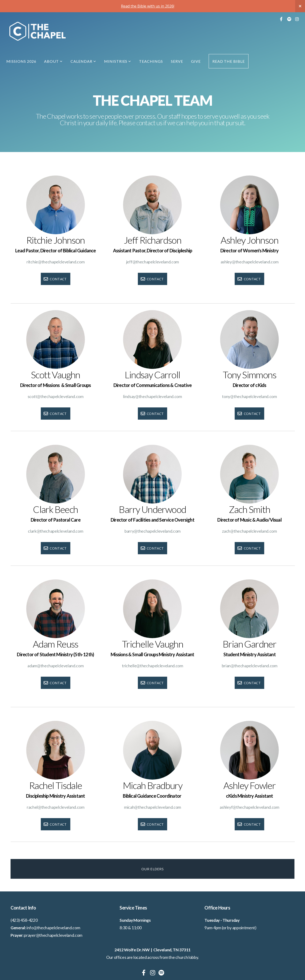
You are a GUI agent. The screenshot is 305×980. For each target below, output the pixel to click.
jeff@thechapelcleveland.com (152, 262)
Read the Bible (229, 61)
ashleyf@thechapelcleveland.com (249, 807)
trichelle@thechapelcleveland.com (152, 666)
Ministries (118, 61)
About (53, 61)
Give (196, 61)
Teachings (151, 61)
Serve (177, 61)
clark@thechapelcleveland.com (55, 531)
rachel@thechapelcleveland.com (56, 807)
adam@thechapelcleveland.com (55, 666)
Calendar (83, 61)
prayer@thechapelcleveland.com (53, 935)
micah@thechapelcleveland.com (152, 807)
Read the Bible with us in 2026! (148, 6)
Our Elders (152, 869)
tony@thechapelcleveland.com (249, 396)
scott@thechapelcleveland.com (56, 396)
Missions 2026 (21, 61)
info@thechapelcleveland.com (53, 928)
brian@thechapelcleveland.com (250, 666)
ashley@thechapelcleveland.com (250, 262)
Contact (55, 279)
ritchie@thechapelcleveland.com (55, 262)
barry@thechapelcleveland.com (152, 531)
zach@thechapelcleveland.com (249, 531)
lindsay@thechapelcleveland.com (152, 396)
